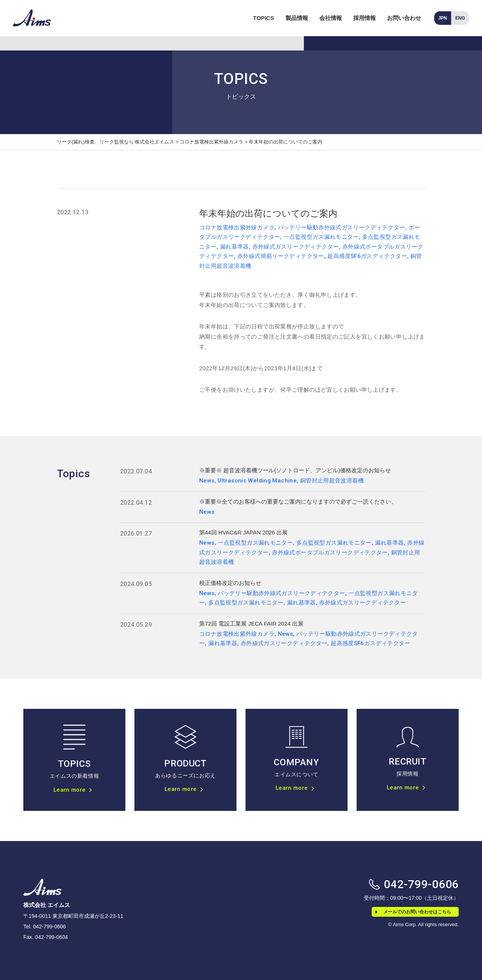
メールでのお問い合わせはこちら (413, 912)
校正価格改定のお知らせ (230, 583)
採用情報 (365, 18)
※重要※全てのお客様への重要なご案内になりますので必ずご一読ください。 (298, 501)
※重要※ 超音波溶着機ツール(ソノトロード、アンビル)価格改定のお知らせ (295, 470)
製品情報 (297, 18)
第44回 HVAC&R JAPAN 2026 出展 (243, 532)
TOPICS (264, 18)
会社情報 (331, 18)
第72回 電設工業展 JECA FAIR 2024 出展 (251, 624)
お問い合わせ (404, 18)
